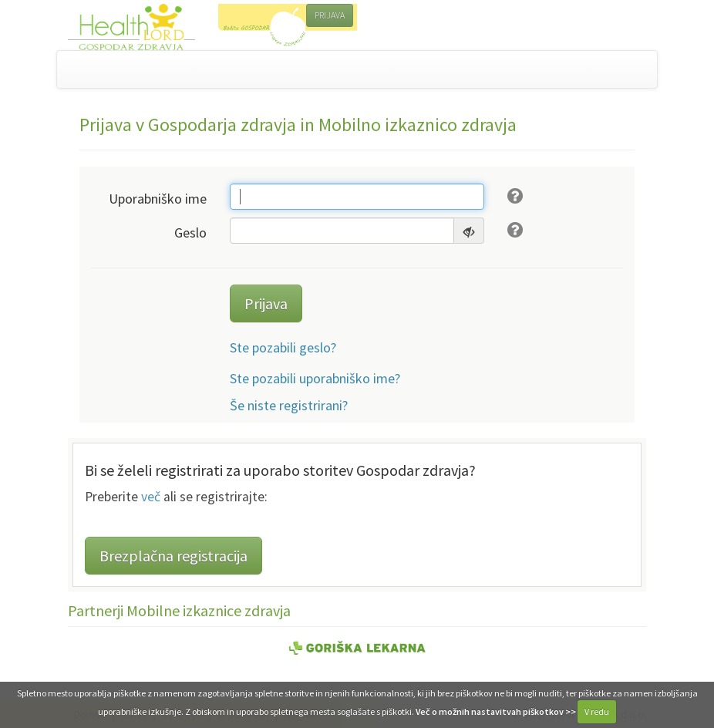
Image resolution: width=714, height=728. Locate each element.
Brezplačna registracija (173, 556)
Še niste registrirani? (289, 405)
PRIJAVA (330, 15)
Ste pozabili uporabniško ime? (315, 378)
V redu (597, 711)
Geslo (190, 233)
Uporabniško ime (158, 199)
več (151, 497)
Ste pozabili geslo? (283, 347)
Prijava (266, 303)
